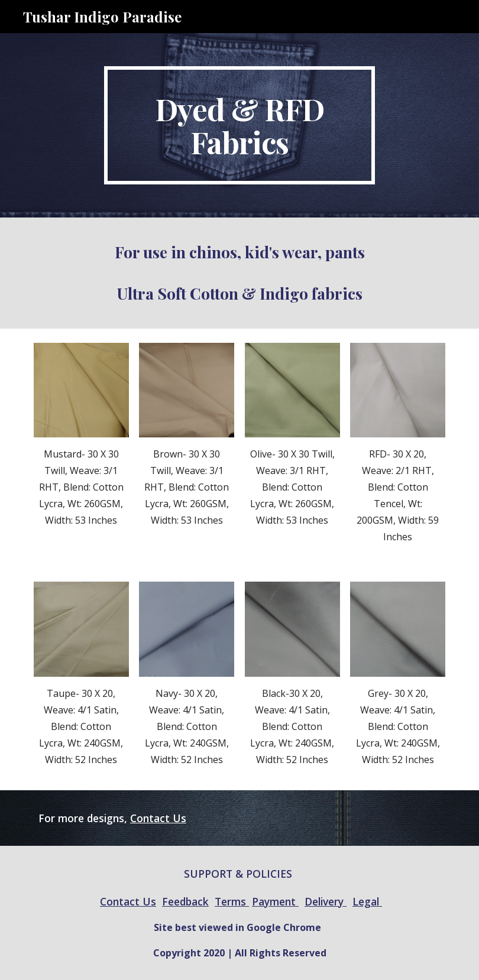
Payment (275, 901)
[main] (239, 125)
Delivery (326, 901)
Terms (232, 901)
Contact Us (158, 818)
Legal (367, 901)
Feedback (185, 901)
